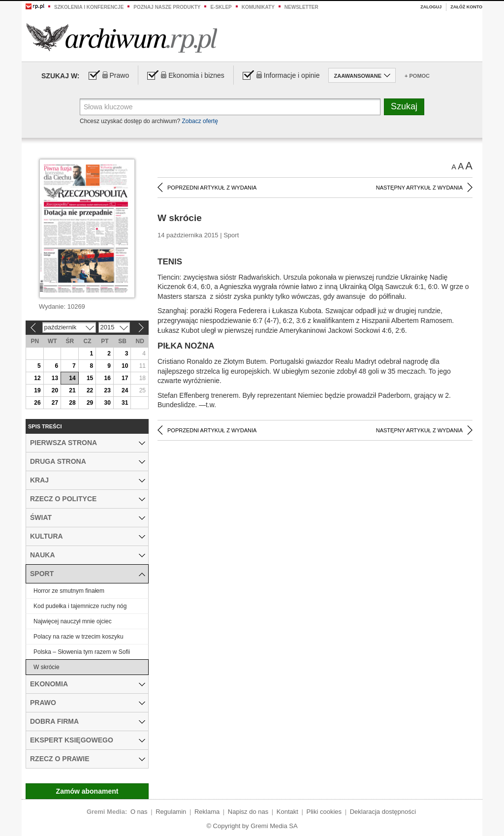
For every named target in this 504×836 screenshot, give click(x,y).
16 (107, 378)
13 (55, 378)
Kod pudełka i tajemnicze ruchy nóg (80, 606)
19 (37, 390)
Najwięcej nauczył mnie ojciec (73, 621)
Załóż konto (466, 7)
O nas (139, 812)
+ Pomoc (417, 76)
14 (72, 378)
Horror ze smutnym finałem (69, 591)
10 (125, 366)
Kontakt (287, 812)
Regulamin (171, 812)
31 (125, 403)
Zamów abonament (87, 791)
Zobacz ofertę (200, 121)
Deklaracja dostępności (383, 812)
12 (37, 378)
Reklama (207, 812)
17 (125, 378)
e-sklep (221, 7)
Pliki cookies (324, 812)
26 (37, 403)
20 (55, 390)
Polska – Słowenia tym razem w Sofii (82, 652)
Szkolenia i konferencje (89, 7)
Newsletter (301, 7)
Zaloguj (431, 7)
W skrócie (47, 667)
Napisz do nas (248, 812)
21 (72, 390)
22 (90, 390)
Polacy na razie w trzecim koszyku (79, 637)
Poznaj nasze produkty (167, 7)
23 (107, 390)
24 (125, 390)
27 (55, 403)
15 (90, 378)
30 (107, 403)
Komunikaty (258, 7)
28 (72, 403)
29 (90, 403)
